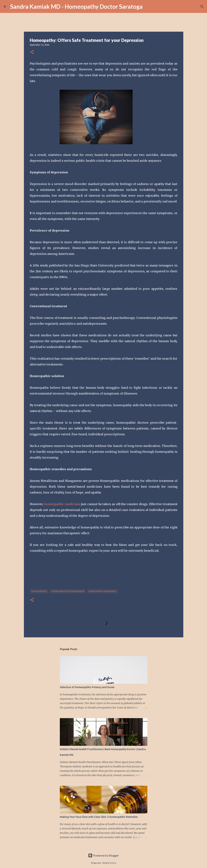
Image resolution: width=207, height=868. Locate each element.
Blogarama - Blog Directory (104, 863)
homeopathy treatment (102, 591)
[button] (32, 52)
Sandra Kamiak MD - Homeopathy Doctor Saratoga (76, 6)
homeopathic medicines (62, 504)
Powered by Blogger (104, 855)
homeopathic (39, 591)
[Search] (202, 7)
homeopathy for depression (68, 591)
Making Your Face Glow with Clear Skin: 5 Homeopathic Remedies (99, 817)
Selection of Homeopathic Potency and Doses (87, 687)
